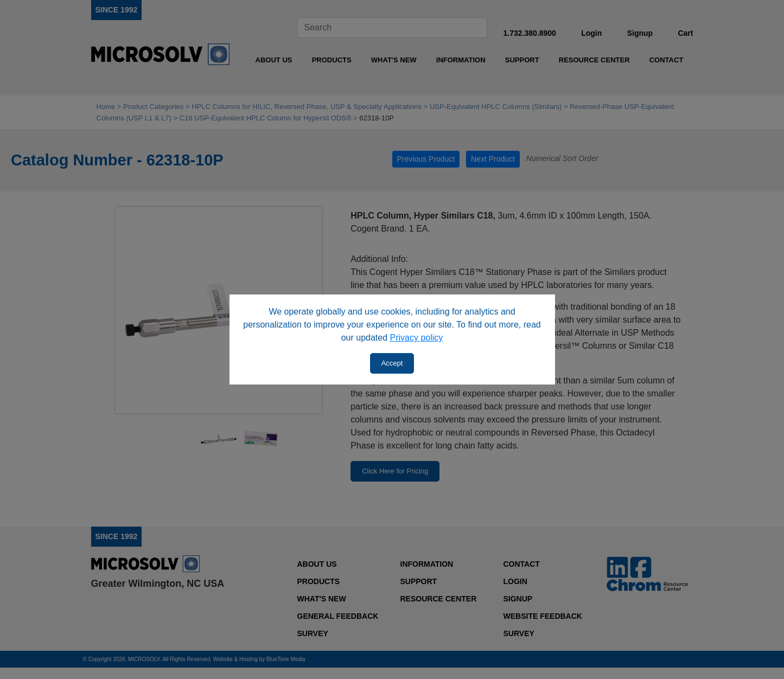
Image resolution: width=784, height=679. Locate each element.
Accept (392, 363)
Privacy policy (417, 338)
